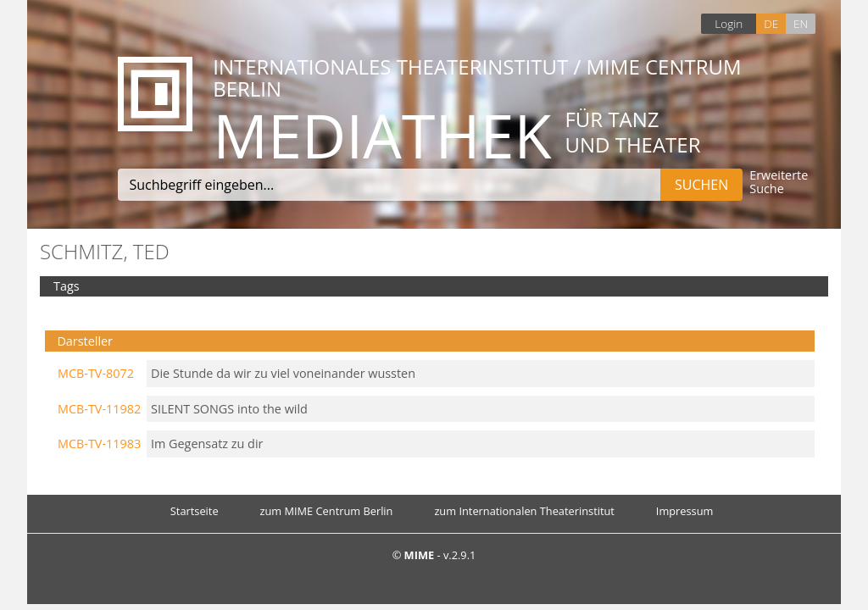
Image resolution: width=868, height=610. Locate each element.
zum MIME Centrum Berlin (327, 511)
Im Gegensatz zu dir (207, 444)
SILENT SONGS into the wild (229, 409)
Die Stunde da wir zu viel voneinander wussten (283, 373)
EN (801, 23)
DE (771, 23)
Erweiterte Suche (779, 183)
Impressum (685, 511)
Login (729, 23)
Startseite (195, 511)
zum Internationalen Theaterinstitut (524, 511)
